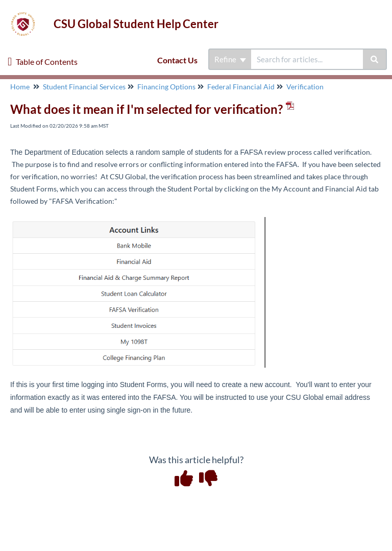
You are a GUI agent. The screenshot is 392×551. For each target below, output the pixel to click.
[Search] (375, 59)
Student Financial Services (84, 87)
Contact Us (177, 60)
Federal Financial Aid (241, 87)
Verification (305, 87)
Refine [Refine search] (230, 59)
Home (20, 87)
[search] (307, 59)
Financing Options (166, 87)
